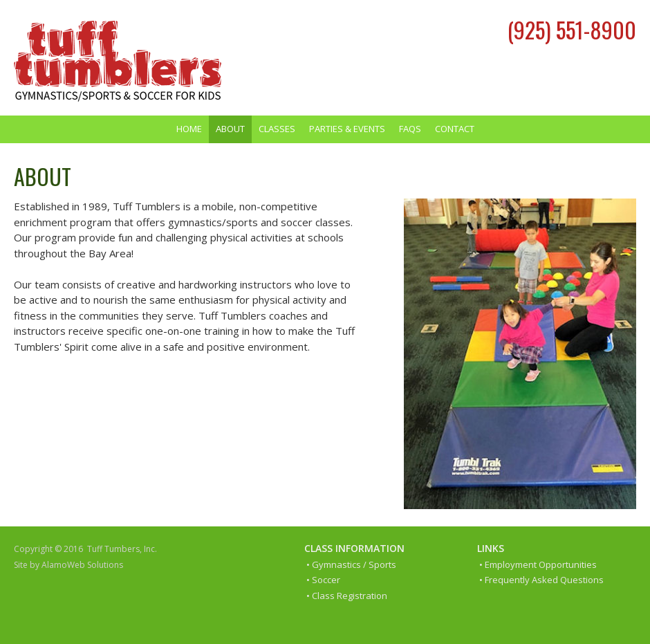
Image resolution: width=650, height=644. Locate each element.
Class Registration (350, 596)
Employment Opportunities (541, 564)
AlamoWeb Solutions (82, 565)
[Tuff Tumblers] (118, 61)
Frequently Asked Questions (544, 580)
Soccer (326, 580)
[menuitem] (189, 129)
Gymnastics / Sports (354, 564)
